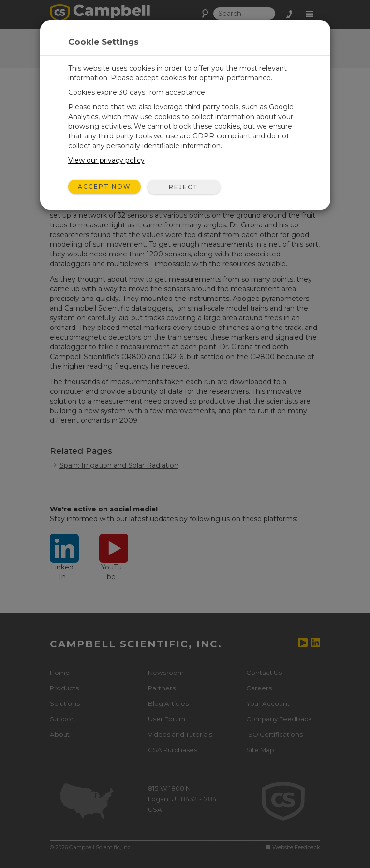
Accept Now (104, 187)
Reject (184, 187)
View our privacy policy (106, 160)
